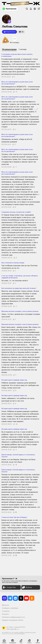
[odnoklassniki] (32, 598)
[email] (4, 598)
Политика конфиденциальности (13, 617)
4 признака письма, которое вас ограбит (16, 212)
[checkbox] (39, 9)
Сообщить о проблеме (10, 608)
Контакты (5, 614)
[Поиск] (27, 9)
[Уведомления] (31, 9)
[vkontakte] (15, 598)
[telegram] (10, 598)
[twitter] (21, 598)
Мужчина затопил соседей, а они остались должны (20, 311)
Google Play (9, 587)
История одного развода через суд (14, 380)
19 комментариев (9, 49)
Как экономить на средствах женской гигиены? (19, 288)
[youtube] (26, 598)
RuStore (27, 587)
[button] (10, 22)
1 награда (23, 49)
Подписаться (9, 32)
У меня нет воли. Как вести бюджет (14, 517)
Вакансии (5, 605)
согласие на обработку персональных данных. (25, 632)
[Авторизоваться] (35, 9)
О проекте (6, 611)
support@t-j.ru (14, 629)
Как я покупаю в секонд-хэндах (13, 263)
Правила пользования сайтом (13, 620)
